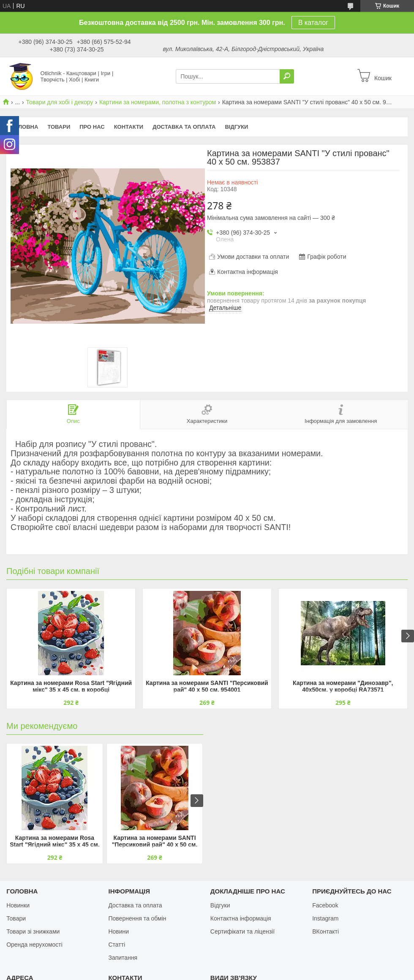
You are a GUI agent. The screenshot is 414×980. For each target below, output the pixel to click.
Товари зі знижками (33, 931)
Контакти (129, 127)
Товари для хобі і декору (60, 102)
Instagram (325, 918)
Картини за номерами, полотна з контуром (158, 102)
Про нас (92, 127)
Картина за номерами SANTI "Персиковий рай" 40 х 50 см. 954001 (207, 686)
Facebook (325, 905)
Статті (117, 945)
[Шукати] (287, 76)
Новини (118, 931)
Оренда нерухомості (34, 945)
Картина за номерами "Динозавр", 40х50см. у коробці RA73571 (343, 686)
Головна (25, 127)
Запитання (123, 958)
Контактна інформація (241, 918)
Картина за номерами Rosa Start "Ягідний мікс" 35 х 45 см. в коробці (71, 686)
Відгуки (236, 127)
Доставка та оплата (184, 127)
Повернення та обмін (137, 918)
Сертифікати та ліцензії (242, 931)
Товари (59, 127)
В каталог (313, 23)
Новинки (18, 905)
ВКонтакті (325, 931)
